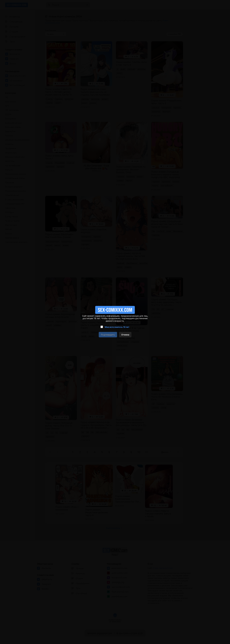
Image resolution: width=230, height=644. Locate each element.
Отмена (125, 335)
